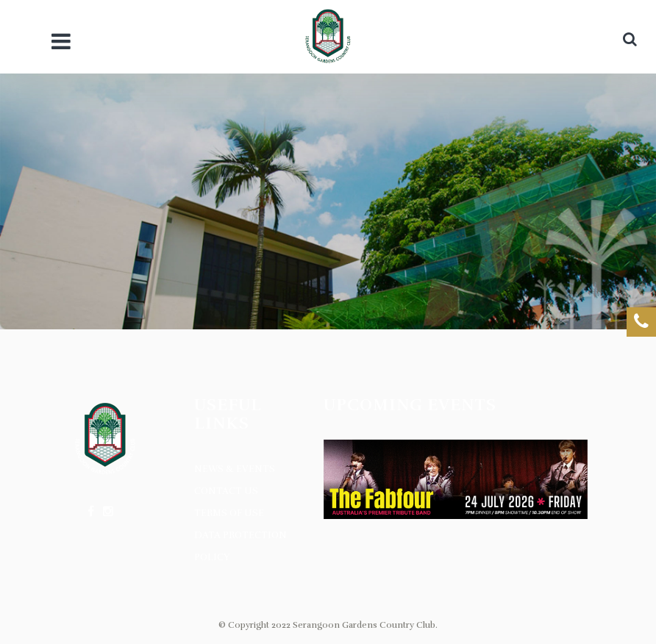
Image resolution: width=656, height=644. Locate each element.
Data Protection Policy (240, 546)
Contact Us (226, 491)
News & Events (235, 469)
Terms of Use (229, 513)
